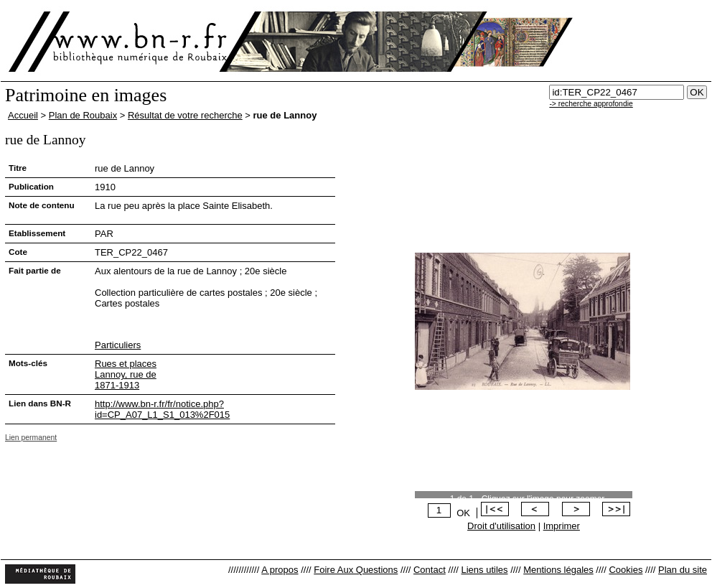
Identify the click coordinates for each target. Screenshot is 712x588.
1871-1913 (117, 385)
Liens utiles (484, 570)
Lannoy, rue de (126, 374)
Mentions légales (558, 570)
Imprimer (562, 526)
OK (463, 513)
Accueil (23, 115)
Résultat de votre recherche (185, 115)
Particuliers (118, 345)
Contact (430, 570)
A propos (280, 570)
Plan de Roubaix (83, 115)
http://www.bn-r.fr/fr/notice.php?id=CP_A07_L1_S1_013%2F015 (162, 409)
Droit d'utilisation (501, 526)
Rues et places (126, 364)
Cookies (626, 570)
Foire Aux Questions (356, 570)
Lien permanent (31, 438)
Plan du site (683, 570)
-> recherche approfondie (591, 104)
